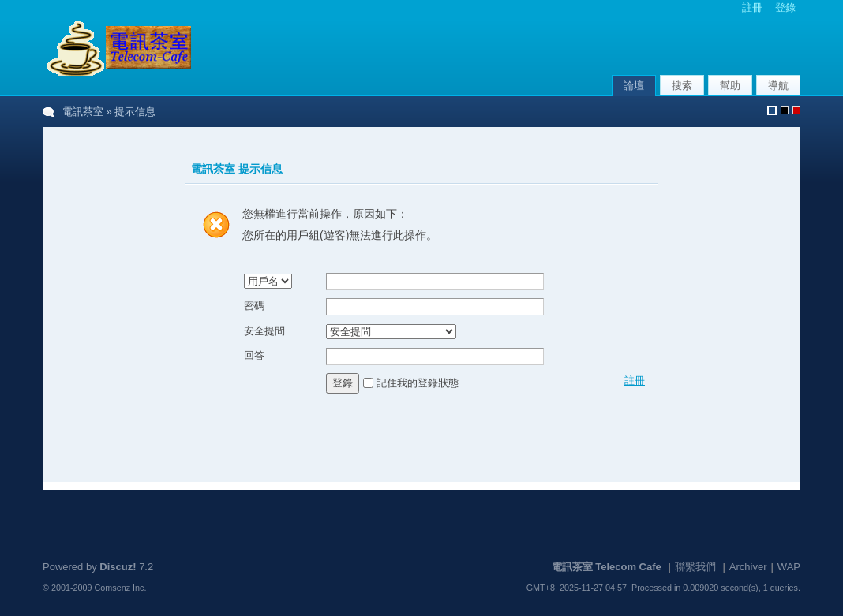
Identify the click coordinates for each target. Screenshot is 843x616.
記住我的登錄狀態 (418, 382)
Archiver (748, 567)
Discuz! (118, 567)
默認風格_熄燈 (785, 110)
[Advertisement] (616, 47)
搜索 (682, 86)
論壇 (634, 86)
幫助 (730, 86)
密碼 (254, 306)
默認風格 (772, 110)
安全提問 (264, 331)
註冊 (752, 7)
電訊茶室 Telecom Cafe (607, 567)
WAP (789, 567)
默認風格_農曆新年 (796, 110)
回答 (254, 355)
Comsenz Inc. (121, 588)
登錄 (785, 7)
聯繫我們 (695, 567)
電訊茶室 (83, 112)
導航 (778, 86)
